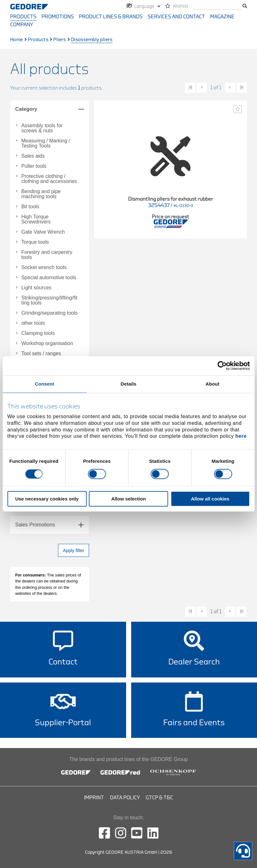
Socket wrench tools (44, 267)
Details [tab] (129, 384)
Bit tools (30, 207)
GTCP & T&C (159, 798)
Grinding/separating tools (49, 313)
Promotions (58, 17)
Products (23, 17)
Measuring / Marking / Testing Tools (46, 143)
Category (26, 109)
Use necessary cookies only (47, 499)
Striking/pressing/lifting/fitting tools (49, 300)
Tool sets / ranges (41, 354)
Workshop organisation (47, 343)
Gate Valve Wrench (43, 232)
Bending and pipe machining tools (41, 194)
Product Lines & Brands (111, 17)
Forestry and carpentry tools (47, 255)
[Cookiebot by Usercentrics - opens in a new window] (222, 366)
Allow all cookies (210, 499)
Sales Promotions (35, 525)
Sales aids (33, 156)
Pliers (60, 40)
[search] (217, 6)
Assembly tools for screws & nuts (42, 128)
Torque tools (35, 242)
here (241, 436)
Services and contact (176, 17)
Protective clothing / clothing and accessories (49, 179)
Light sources (36, 288)
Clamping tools (38, 333)
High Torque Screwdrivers (36, 219)
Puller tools (34, 166)
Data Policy (125, 798)
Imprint (94, 798)
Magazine (222, 17)
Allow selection (128, 499)
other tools (33, 323)
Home (16, 40)
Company (22, 25)
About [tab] (213, 384)
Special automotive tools (49, 278)
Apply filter (73, 550)
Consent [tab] (45, 384)
